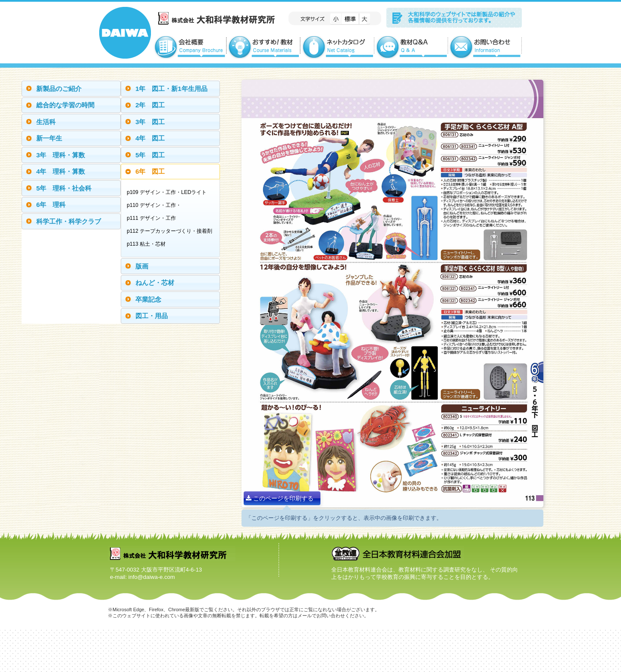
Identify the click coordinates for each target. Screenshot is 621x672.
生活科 (46, 122)
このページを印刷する (280, 498)
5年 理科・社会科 (64, 188)
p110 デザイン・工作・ (156, 205)
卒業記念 (148, 299)
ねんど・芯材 (155, 283)
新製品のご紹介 (59, 89)
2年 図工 (150, 105)
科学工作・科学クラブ (69, 221)
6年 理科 (51, 205)
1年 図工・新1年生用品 (171, 89)
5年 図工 (150, 155)
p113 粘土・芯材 (148, 244)
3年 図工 (150, 122)
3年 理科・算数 (61, 155)
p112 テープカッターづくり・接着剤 (172, 231)
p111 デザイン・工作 (154, 218)
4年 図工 (150, 138)
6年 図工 (150, 171)
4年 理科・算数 (61, 171)
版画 (142, 266)
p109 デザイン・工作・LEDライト (169, 192)
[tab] (71, 89)
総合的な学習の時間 (65, 105)
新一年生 (49, 138)
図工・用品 (152, 316)
